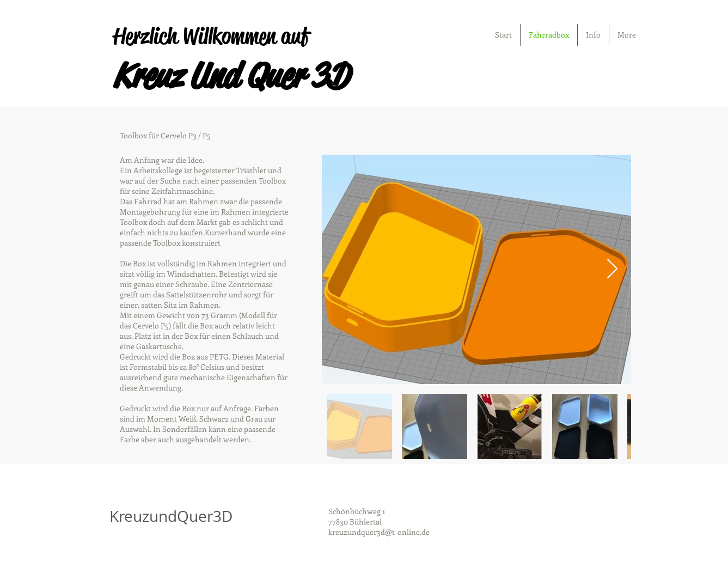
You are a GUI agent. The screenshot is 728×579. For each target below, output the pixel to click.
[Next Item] (612, 269)
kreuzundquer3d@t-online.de (379, 532)
